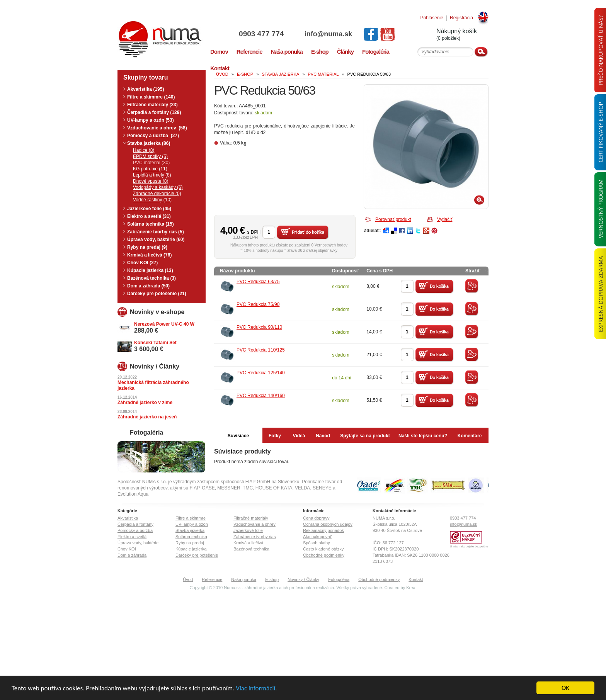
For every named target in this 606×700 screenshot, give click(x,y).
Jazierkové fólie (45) (149, 209)
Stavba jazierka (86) (149, 143)
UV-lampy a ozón (192, 524)
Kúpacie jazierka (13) (150, 270)
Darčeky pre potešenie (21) (157, 294)
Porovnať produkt (393, 219)
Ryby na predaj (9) (147, 247)
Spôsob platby (317, 543)
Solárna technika (191, 537)
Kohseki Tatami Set (155, 343)
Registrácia (461, 18)
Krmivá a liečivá (248, 543)
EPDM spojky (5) (150, 156)
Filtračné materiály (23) (152, 105)
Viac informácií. (256, 689)
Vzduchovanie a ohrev (254, 524)
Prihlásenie (432, 18)
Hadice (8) (144, 150)
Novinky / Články (303, 579)
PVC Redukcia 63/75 (258, 282)
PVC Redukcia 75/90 (258, 304)
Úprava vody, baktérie (138, 543)
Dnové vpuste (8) (151, 181)
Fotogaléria (339, 579)
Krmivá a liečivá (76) (149, 255)
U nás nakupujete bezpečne (469, 546)
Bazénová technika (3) (151, 278)
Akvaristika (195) (146, 89)
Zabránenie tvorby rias (254, 537)
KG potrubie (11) (150, 169)
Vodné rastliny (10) (152, 200)
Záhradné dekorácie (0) (157, 194)
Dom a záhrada (132, 555)
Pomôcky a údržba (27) (153, 136)
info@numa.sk (329, 34)
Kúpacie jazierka (191, 549)
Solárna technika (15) (151, 224)
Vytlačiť (445, 219)
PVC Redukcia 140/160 (261, 396)
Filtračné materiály (251, 518)
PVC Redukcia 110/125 (261, 350)
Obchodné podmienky (324, 555)
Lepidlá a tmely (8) (152, 175)
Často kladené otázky (323, 549)
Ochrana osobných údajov (328, 524)
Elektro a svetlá (132, 537)
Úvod (188, 579)
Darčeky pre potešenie (197, 555)
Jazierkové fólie (248, 530)
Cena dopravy (316, 518)
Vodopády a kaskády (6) (158, 187)
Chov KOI (127, 549)
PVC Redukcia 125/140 (261, 373)
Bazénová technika (251, 549)
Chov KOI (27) (142, 263)
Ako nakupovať (317, 537)
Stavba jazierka (190, 530)
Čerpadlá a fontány (135, 524)
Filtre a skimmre (191, 518)
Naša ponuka (244, 579)
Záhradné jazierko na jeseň (147, 417)
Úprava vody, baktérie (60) (156, 240)
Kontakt (416, 579)
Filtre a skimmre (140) (151, 97)
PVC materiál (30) (151, 163)
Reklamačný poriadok (323, 530)
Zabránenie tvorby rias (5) (156, 232)
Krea (411, 588)
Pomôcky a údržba (135, 530)
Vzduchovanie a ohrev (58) (157, 128)
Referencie (212, 579)
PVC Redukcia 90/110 (259, 327)
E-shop (272, 579)
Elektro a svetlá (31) (149, 216)
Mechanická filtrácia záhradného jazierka (153, 385)
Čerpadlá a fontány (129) (154, 112)
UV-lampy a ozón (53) (151, 120)
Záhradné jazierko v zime (145, 403)
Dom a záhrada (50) (148, 286)
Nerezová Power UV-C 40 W (164, 324)
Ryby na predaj (190, 543)
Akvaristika (128, 518)
